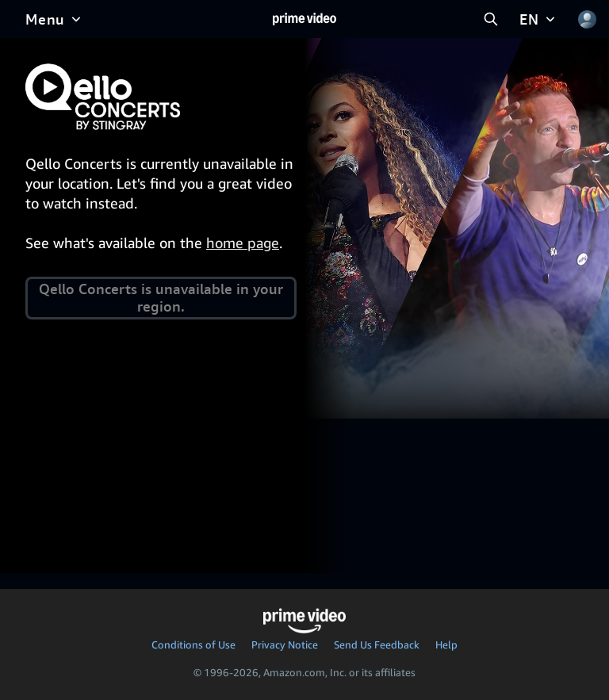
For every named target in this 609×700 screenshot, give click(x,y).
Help (446, 645)
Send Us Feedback (377, 645)
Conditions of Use (193, 645)
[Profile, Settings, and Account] (587, 19)
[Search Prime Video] (491, 19)
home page (243, 243)
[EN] (539, 19)
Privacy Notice (285, 645)
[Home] (304, 19)
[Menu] (55, 19)
